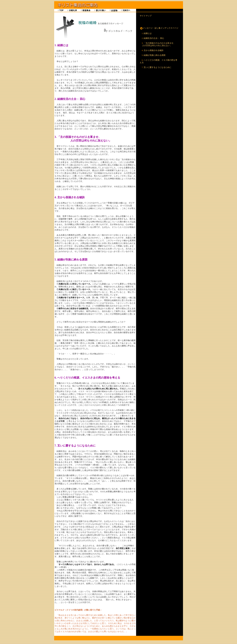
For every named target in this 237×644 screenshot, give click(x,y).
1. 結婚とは (61, 45)
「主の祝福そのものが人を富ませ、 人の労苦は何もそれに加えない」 (157, 44)
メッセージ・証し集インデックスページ (161, 28)
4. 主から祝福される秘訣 (70, 197)
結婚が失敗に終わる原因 (155, 55)
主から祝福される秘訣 (154, 50)
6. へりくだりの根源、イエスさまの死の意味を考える (87, 378)
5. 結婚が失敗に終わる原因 (71, 260)
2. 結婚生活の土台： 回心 (70, 99)
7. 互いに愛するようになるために (75, 446)
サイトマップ (146, 16)
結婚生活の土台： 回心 (154, 38)
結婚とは (148, 33)
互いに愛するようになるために (157, 67)
